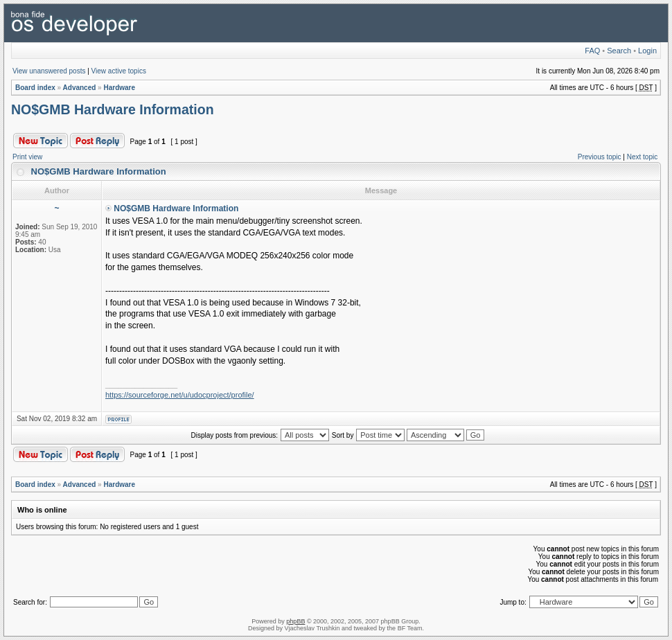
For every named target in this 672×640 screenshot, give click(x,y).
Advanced (80, 88)
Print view (27, 157)
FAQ (592, 51)
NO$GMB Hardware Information (113, 109)
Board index (35, 88)
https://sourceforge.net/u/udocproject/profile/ (180, 395)
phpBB (295, 621)
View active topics (119, 71)
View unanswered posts (49, 71)
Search (619, 51)
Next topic (642, 157)
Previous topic (600, 157)
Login (647, 51)
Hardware (119, 88)
